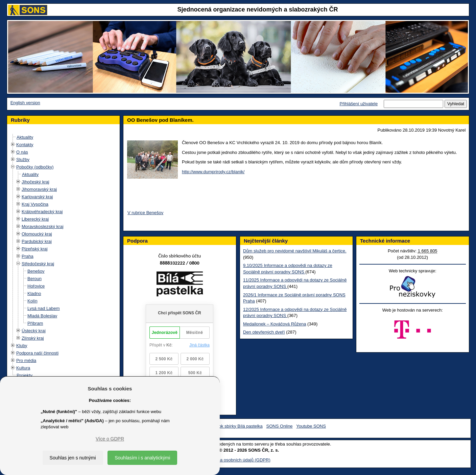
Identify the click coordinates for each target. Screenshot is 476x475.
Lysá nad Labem (44, 308)
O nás (22, 152)
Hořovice (36, 286)
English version (25, 103)
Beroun (34, 279)
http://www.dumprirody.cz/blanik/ (213, 172)
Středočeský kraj (38, 264)
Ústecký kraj (34, 331)
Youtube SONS (311, 426)
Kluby (22, 346)
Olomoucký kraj (37, 234)
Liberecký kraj (35, 219)
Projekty (25, 375)
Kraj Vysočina (35, 204)
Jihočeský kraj (35, 182)
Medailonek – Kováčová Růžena (275, 324)
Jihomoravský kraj (39, 189)
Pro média (26, 360)
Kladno (34, 293)
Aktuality (25, 137)
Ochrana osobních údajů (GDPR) (238, 460)
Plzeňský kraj (35, 249)
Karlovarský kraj (37, 197)
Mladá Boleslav (42, 316)
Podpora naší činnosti (37, 353)
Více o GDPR (110, 439)
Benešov (36, 271)
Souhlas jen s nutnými (73, 458)
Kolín (32, 301)
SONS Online (280, 426)
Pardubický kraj (37, 241)
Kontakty (25, 145)
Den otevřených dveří (264, 332)
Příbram (35, 323)
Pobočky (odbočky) (35, 167)
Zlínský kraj (33, 338)
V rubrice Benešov (145, 213)
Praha (28, 256)
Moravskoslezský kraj (43, 227)
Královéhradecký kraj (42, 212)
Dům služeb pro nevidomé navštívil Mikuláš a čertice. (295, 251)
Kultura (23, 368)
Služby (23, 160)
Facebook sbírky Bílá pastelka (233, 426)
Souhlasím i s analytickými (142, 458)
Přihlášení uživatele (359, 104)
